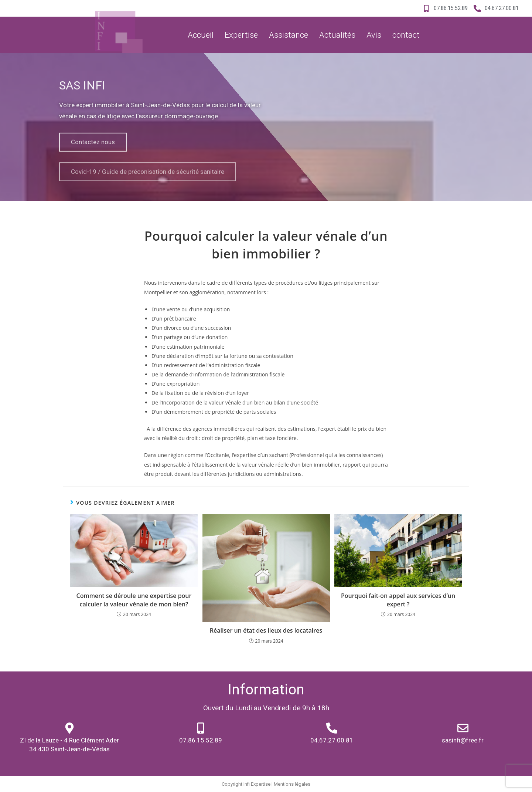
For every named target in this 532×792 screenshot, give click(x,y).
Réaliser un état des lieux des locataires (266, 630)
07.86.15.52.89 (201, 740)
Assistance (289, 35)
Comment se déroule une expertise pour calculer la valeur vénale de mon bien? (134, 600)
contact (406, 35)
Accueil (201, 35)
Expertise (241, 35)
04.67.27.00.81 (332, 740)
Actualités (337, 35)
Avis (374, 35)
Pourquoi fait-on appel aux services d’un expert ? (398, 600)
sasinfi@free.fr (463, 740)
